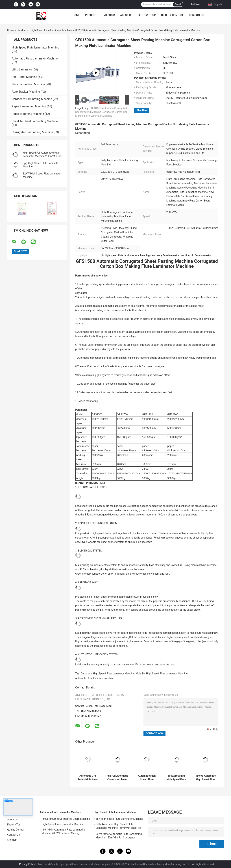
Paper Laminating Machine (29, 106)
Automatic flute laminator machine (95, 678)
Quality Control (172, 15)
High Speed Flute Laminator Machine (51, 30)
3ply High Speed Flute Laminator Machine (119, 819)
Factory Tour (147, 15)
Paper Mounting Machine (28, 114)
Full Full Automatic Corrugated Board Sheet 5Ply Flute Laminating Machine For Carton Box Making (117, 778)
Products (92, 15)
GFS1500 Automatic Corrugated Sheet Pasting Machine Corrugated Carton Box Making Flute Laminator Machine (101, 112)
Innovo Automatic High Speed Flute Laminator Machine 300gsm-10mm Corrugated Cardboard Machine (206, 778)
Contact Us (197, 15)
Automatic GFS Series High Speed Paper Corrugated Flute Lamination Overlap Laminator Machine (88, 778)
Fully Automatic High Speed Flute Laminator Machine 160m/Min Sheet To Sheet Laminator (118, 827)
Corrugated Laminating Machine (32, 132)
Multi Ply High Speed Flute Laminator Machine (162, 674)
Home (76, 15)
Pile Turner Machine (24, 77)
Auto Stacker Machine (26, 92)
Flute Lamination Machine (28, 84)
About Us (126, 15)
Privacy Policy (27, 864)
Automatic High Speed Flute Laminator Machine (108, 674)
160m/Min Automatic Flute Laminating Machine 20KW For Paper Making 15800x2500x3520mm (64, 832)
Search (178, 4)
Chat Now (195, 4)
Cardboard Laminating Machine (32, 99)
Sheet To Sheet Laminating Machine (35, 121)
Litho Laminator (22, 69)
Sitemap (12, 840)
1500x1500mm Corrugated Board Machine (66, 819)
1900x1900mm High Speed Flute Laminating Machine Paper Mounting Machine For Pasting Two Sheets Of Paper (176, 778)
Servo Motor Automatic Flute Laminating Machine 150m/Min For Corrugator (119, 836)
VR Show (109, 15)
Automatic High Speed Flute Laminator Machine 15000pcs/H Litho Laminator (147, 778)
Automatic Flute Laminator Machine (35, 58)
